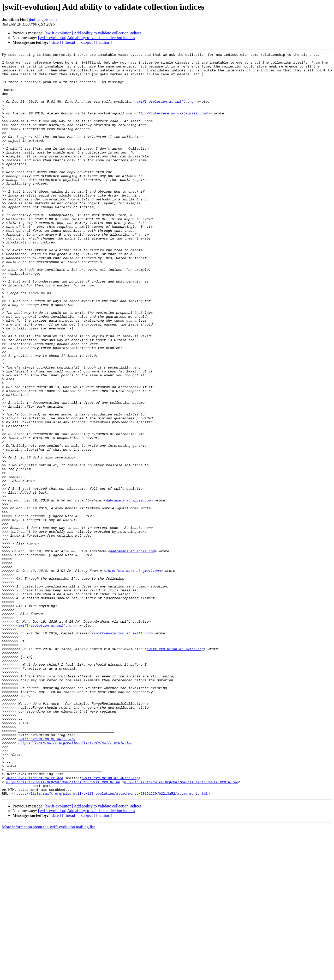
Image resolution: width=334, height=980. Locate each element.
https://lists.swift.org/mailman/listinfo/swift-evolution (75, 881)
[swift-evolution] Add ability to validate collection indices (93, 33)
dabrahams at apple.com (128, 590)
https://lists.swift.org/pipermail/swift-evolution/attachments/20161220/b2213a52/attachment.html (111, 942)
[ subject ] (87, 42)
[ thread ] (70, 42)
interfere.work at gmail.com (133, 675)
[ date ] (55, 42)
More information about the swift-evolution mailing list (49, 975)
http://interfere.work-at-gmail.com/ (172, 126)
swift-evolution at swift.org (165, 112)
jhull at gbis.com (43, 19)
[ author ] (104, 42)
